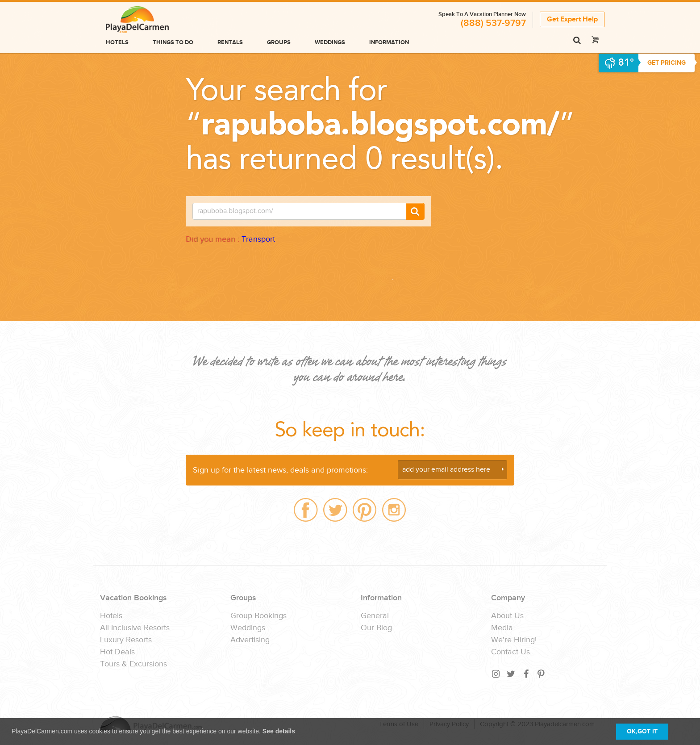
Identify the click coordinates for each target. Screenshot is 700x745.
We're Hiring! (514, 640)
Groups (279, 42)
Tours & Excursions (133, 664)
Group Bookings (258, 616)
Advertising (250, 640)
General (375, 616)
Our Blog (376, 628)
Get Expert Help (572, 19)
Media (502, 628)
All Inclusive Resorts (135, 628)
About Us (507, 616)
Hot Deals (117, 652)
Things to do (173, 42)
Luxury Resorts (126, 640)
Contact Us (510, 652)
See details (279, 731)
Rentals (230, 42)
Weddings (330, 42)
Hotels (117, 42)
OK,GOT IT (642, 731)
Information (389, 42)
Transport (258, 239)
